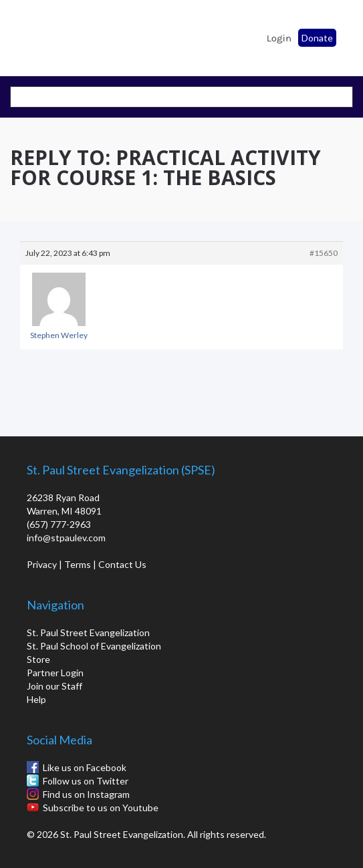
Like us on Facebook (85, 767)
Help (36, 699)
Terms (78, 564)
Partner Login (55, 673)
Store (38, 659)
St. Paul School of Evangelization (47, 34)
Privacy (42, 564)
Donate (317, 38)
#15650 (324, 253)
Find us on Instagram (86, 794)
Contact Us (122, 564)
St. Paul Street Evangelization (88, 632)
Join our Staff (54, 686)
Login (279, 38)
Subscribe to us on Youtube (101, 808)
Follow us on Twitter (86, 781)
